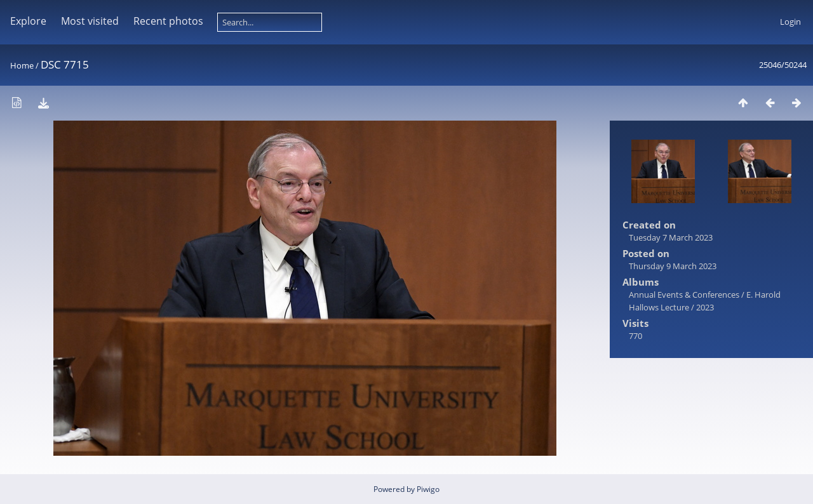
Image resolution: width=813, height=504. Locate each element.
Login (790, 22)
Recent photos (168, 21)
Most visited (90, 21)
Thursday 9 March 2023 (673, 266)
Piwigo (428, 489)
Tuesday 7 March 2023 (671, 237)
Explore (28, 21)
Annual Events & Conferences (684, 295)
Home (22, 65)
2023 (705, 307)
